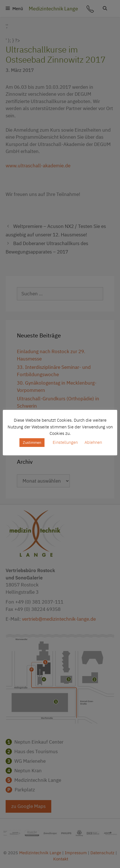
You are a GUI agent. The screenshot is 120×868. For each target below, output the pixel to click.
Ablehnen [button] (93, 442)
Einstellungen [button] (65, 442)
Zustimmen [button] (32, 443)
